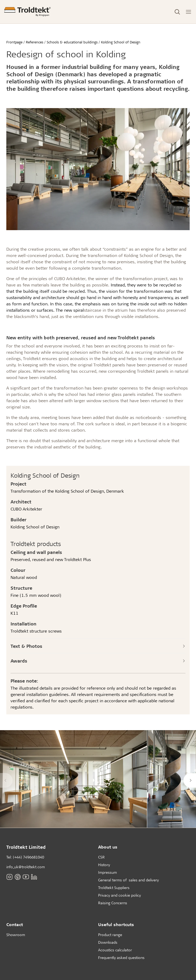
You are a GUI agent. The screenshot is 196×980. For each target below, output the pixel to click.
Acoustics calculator (115, 950)
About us (108, 847)
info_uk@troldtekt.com (26, 867)
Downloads (108, 942)
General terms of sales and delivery (128, 880)
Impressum (107, 872)
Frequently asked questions (121, 958)
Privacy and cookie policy (119, 895)
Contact (15, 924)
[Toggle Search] (177, 12)
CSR (101, 857)
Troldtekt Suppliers (114, 888)
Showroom (16, 935)
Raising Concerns (113, 903)
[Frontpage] (27, 12)
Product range (110, 935)
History (104, 865)
